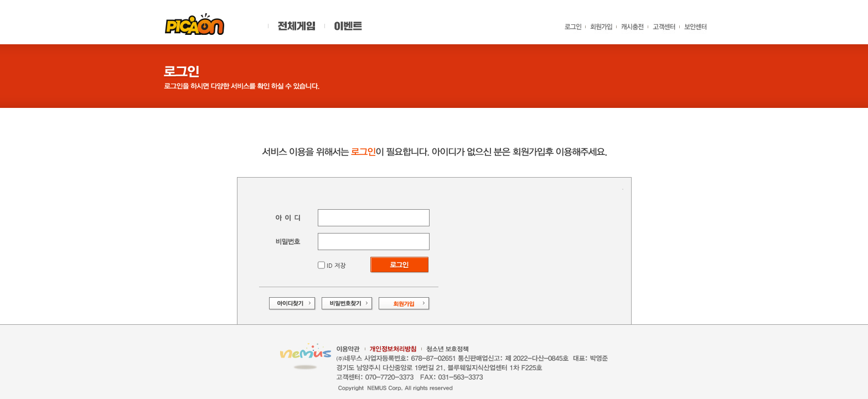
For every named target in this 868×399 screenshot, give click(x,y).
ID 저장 (335, 266)
